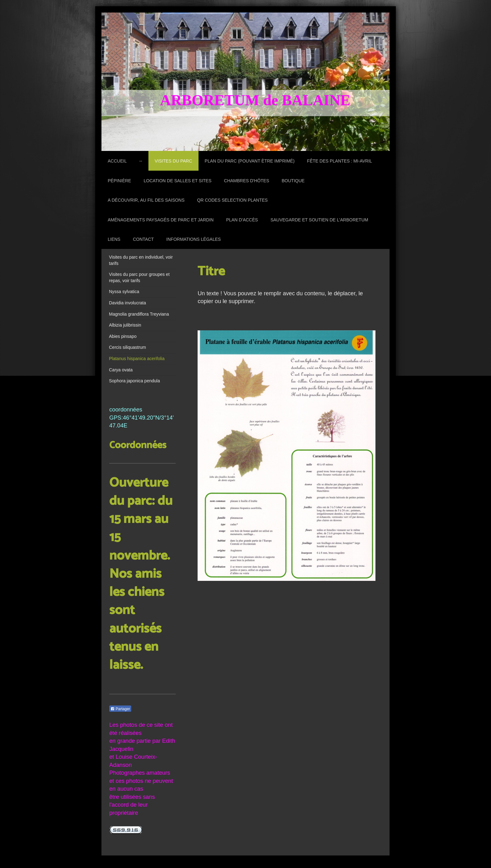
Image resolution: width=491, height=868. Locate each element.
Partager (120, 709)
